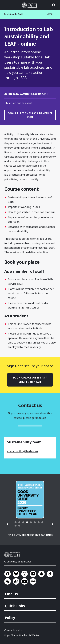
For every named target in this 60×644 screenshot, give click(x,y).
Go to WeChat (8, 581)
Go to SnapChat (41, 574)
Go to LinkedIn (33, 574)
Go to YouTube (24, 581)
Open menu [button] (6, 5)
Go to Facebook (8, 574)
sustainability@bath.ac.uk (23, 451)
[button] (8, 524)
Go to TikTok (50, 574)
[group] (30, 500)
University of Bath (13, 555)
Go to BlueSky (16, 574)
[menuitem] (30, 593)
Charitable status (13, 630)
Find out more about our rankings (30, 535)
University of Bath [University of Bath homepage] (30, 5)
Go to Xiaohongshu (33, 581)
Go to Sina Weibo (16, 581)
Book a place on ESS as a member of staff (30, 115)
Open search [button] (54, 5)
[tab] (16, 522)
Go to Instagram (24, 574)
